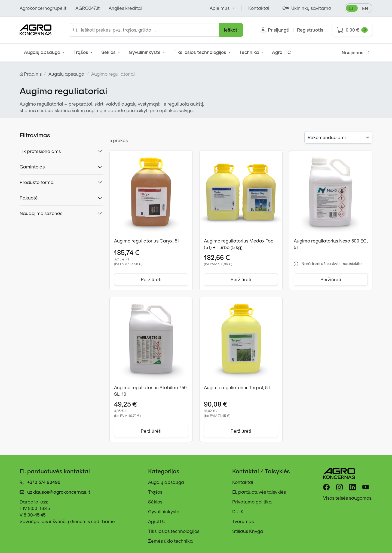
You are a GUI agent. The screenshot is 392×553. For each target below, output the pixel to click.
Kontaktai (243, 482)
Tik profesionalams (40, 151)
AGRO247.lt (88, 8)
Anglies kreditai (125, 8)
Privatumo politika (252, 502)
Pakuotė (29, 198)
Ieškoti (231, 30)
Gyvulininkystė (145, 52)
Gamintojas (32, 167)
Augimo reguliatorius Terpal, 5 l (237, 388)
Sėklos (109, 52)
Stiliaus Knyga (248, 531)
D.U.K (238, 512)
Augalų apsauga (43, 52)
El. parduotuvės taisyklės (259, 492)
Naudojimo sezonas (41, 213)
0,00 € (352, 30)
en (365, 8)
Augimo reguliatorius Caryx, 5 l (147, 241)
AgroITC (157, 521)
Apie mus (220, 8)
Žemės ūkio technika (170, 541)
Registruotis (310, 30)
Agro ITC (281, 52)
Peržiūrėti (151, 279)
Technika (250, 52)
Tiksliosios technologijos (200, 52)
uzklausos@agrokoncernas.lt (59, 492)
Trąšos (81, 52)
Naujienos (357, 53)
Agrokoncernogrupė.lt (43, 8)
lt (352, 8)
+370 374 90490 (44, 482)
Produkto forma (37, 182)
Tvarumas (243, 521)
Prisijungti (275, 30)
